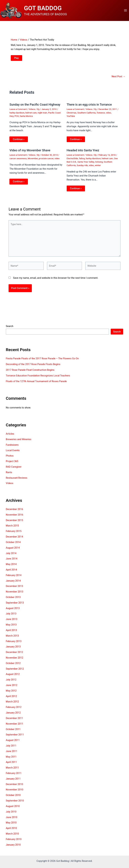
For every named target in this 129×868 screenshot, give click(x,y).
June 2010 (12, 820)
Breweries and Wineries (19, 442)
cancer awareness (18, 161)
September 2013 (15, 605)
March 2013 (12, 638)
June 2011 (12, 754)
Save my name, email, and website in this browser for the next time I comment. (56, 281)
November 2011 (15, 726)
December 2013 (15, 589)
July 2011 (11, 749)
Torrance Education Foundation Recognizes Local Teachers (38, 378)
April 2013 (11, 633)
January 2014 (13, 583)
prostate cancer (46, 161)
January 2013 (13, 649)
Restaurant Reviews (17, 481)
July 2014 (11, 556)
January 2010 (13, 847)
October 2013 (13, 600)
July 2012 (11, 682)
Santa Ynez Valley (86, 165)
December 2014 (15, 540)
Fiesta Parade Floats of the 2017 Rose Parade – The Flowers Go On (42, 361)
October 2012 (13, 666)
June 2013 (12, 622)
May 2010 (11, 825)
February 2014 (14, 578)
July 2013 (11, 616)
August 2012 (13, 677)
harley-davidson (17, 115)
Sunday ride (82, 168)
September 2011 (15, 737)
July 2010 (11, 814)
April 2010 (11, 831)
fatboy (82, 161)
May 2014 (11, 567)
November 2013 (15, 594)
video (108, 115)
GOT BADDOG (47, 9)
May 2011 (11, 759)
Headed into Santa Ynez (83, 153)
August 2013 (13, 611)
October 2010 (13, 798)
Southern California (86, 115)
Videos (32, 112)
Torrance (101, 115)
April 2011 (11, 765)
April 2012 (11, 699)
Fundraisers (12, 447)
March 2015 (12, 528)
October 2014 (13, 545)
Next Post (118, 79)
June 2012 (12, 688)
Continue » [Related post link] (19, 142)
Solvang (99, 165)
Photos (10, 459)
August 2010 (13, 809)
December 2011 (15, 721)
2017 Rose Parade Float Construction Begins (30, 373)
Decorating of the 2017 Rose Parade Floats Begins (33, 367)
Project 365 (12, 464)
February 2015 (14, 534)
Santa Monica (26, 119)
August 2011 (13, 743)
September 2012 (15, 671)
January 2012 (13, 715)
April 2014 (11, 573)
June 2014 (12, 561)
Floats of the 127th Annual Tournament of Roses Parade (36, 384)
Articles (10, 437)
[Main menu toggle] (125, 12)
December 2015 (15, 523)
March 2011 (12, 770)
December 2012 (15, 655)
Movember (33, 161)
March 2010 (12, 836)
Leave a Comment (18, 112)
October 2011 (13, 732)
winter (98, 168)
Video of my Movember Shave (30, 153)
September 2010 (15, 803)
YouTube (71, 119)
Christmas (72, 115)
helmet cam (31, 115)
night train (42, 115)
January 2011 (13, 781)
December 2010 (15, 787)
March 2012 (12, 704)
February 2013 (14, 644)
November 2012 (15, 661)
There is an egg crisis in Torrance (89, 107)
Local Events (13, 453)
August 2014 (13, 550)
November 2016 (15, 517)
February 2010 (14, 842)
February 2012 (14, 710)
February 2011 (14, 776)
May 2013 (11, 627)
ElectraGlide (72, 161)
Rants (9, 475)
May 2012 (11, 693)
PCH (17, 119)
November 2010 (15, 792)
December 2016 (15, 512)
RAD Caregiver (14, 470)
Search (10, 329)
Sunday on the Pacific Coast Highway (35, 107)
